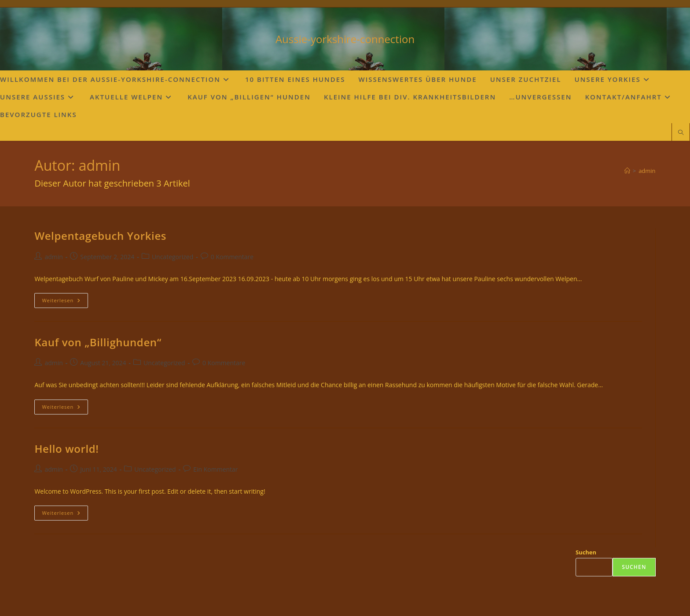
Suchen (586, 552)
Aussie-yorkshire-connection (345, 39)
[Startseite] (627, 171)
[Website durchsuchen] (681, 133)
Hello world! (66, 449)
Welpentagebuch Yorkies (100, 236)
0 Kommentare (232, 257)
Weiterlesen (65, 302)
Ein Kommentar (215, 469)
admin (647, 171)
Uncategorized (172, 257)
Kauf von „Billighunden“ (98, 342)
